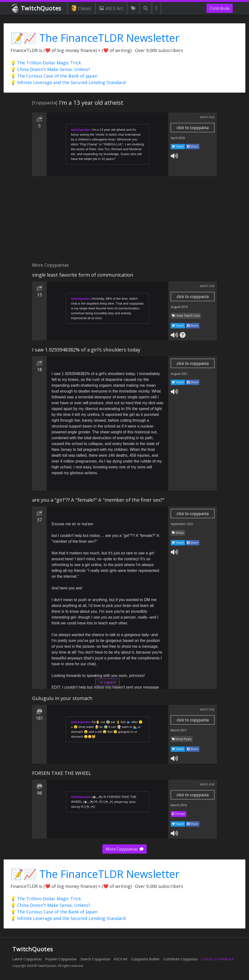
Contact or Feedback (217, 959)
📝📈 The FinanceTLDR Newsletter (95, 38)
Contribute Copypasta (180, 959)
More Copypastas (124, 849)
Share (193, 146)
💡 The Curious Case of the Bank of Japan (54, 76)
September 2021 (182, 524)
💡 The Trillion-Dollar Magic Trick (46, 63)
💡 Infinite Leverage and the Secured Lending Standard (68, 82)
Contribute (220, 8)
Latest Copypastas (27, 959)
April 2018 (178, 138)
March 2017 (179, 730)
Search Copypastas (95, 959)
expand (108, 682)
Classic (81, 8)
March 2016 (179, 805)
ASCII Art (111, 8)
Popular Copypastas (61, 959)
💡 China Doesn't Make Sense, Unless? (50, 69)
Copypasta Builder (145, 959)
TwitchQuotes (37, 8)
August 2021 (179, 374)
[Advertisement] (124, 222)
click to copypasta (193, 128)
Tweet (178, 146)
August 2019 (179, 307)
